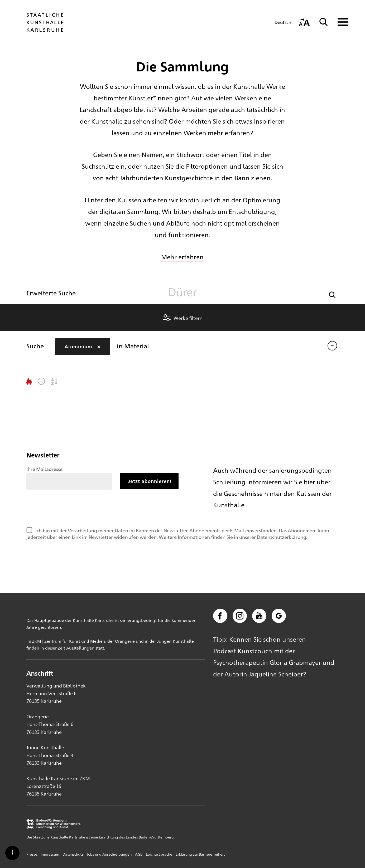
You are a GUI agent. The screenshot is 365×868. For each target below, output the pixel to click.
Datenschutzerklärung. (282, 537)
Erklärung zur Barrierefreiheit (200, 854)
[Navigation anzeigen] (340, 22)
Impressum (50, 854)
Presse (32, 854)
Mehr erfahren (182, 257)
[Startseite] (45, 29)
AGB (139, 854)
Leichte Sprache (159, 854)
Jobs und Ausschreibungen (109, 854)
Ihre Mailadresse (44, 469)
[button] (332, 294)
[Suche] (324, 22)
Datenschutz (73, 854)
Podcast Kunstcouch (243, 651)
